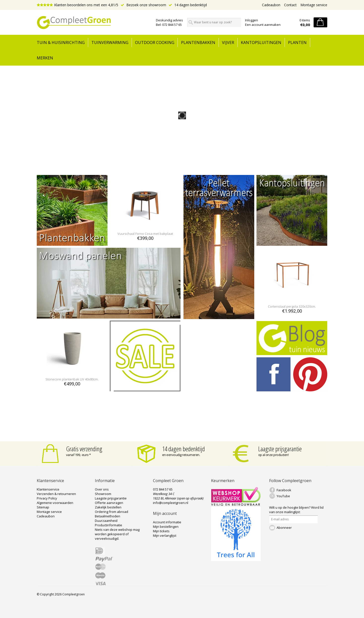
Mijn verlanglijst (165, 536)
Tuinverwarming (110, 42)
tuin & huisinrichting (61, 42)
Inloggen (252, 20)
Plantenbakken (198, 42)
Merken (45, 58)
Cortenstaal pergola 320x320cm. (292, 306)
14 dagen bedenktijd (188, 5)
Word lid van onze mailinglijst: (296, 510)
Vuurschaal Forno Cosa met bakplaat (145, 234)
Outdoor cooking (155, 42)
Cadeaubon (271, 5)
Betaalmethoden (108, 516)
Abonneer (284, 528)
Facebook (284, 490)
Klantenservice (48, 489)
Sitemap (43, 507)
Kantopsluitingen (261, 42)
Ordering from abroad (111, 512)
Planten (297, 42)
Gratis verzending (84, 449)
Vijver (228, 42)
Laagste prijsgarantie (280, 449)
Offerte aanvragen (109, 503)
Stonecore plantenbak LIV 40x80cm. (72, 379)
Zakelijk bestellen (108, 507)
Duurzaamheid (106, 521)
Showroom (103, 494)
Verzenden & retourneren (56, 494)
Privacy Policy (47, 498)
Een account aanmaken (263, 25)
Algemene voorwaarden (55, 503)
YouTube (283, 496)
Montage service (314, 5)
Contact (290, 5)
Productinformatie (109, 525)
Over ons (102, 489)
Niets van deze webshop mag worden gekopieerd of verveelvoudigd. (117, 534)
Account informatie (167, 522)
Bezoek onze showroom (143, 5)
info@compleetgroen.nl (171, 503)
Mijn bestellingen (166, 527)
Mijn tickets (161, 531)
